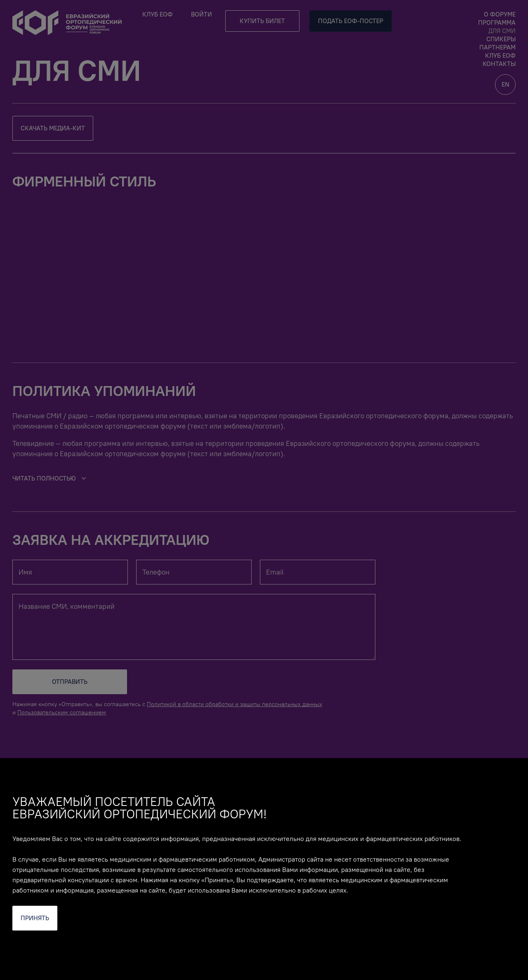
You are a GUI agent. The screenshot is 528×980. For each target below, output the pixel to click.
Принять (35, 918)
